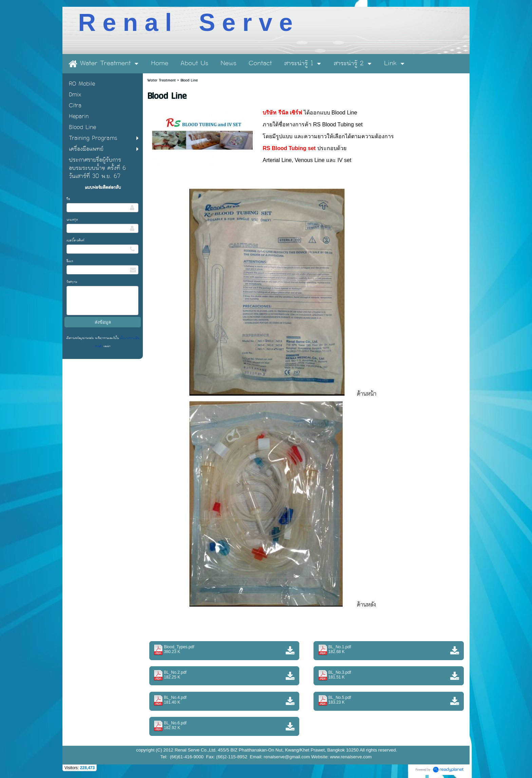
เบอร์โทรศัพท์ (75, 240)
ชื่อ (68, 199)
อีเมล (70, 261)
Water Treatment (162, 80)
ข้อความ (72, 282)
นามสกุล (72, 220)
